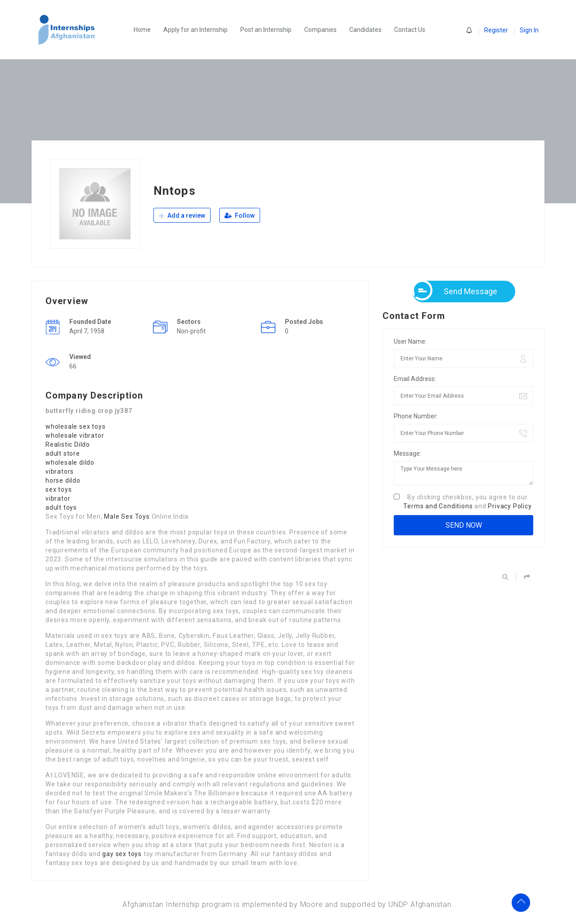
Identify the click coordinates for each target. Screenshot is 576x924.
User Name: (410, 341)
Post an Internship (266, 30)
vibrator (58, 498)
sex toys (58, 489)
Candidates (365, 30)
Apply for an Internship (196, 30)
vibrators (60, 471)
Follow (240, 215)
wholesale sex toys (75, 426)
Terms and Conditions (438, 506)
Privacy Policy (510, 506)
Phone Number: (416, 416)
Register (496, 30)
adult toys (61, 507)
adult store (63, 453)
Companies (320, 30)
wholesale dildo (70, 462)
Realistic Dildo (68, 444)
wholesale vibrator (75, 435)
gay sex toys (122, 854)
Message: (407, 453)
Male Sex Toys (127, 516)
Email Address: (415, 379)
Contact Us (410, 30)
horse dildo (63, 480)
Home (142, 30)
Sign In (529, 30)
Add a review (182, 215)
